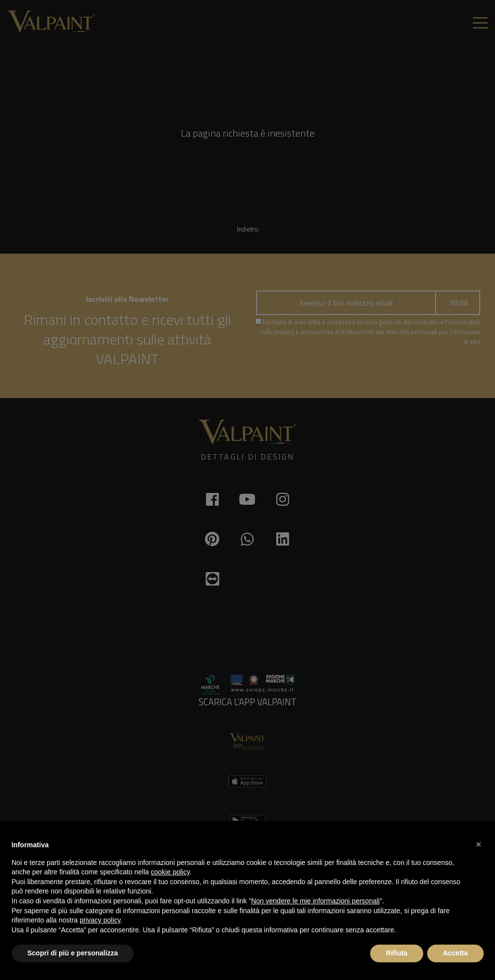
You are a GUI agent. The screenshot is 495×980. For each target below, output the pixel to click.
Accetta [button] (455, 953)
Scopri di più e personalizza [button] (73, 953)
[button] (479, 844)
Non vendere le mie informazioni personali (315, 901)
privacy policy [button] (100, 920)
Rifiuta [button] (397, 953)
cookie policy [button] (170, 872)
